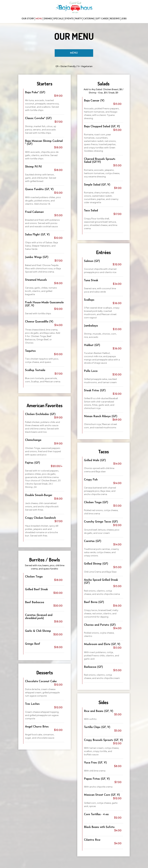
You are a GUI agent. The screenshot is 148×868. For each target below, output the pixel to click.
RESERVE (115, 19)
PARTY (78, 19)
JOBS (124, 19)
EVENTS (69, 19)
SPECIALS (58, 19)
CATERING (89, 19)
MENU (39, 19)
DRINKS (48, 19)
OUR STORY (28, 19)
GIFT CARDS (102, 19)
